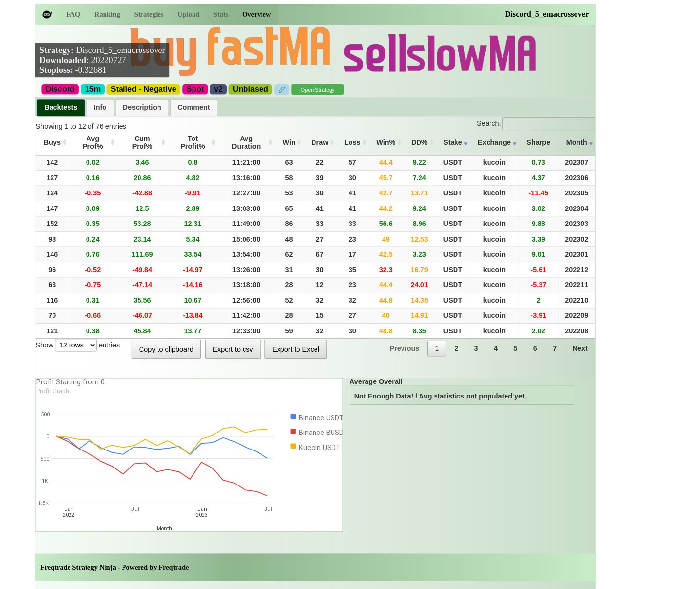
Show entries (78, 345)
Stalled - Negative (144, 89)
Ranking (107, 14)
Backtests (61, 107)
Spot (195, 89)
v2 (218, 89)
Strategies (149, 14)
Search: (536, 123)
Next (580, 348)
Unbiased (251, 89)
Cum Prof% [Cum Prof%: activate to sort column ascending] (142, 142)
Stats (221, 14)
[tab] (61, 108)
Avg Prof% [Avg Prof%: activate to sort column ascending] (93, 142)
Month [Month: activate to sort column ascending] (577, 142)
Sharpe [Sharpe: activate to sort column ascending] (538, 142)
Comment (193, 107)
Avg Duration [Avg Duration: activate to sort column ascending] (246, 142)
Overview (256, 14)
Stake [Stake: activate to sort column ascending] (453, 142)
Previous (404, 348)
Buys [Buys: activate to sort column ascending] (52, 142)
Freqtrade (174, 567)
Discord (60, 89)
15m (93, 89)
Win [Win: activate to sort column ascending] (289, 142)
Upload (188, 14)
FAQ (73, 14)
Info (100, 107)
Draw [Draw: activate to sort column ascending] (320, 142)
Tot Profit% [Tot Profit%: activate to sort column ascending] (192, 142)
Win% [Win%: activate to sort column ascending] (386, 142)
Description (142, 107)
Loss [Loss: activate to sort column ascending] (352, 142)
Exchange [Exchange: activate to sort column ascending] (494, 142)
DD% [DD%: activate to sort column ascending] (420, 142)
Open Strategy (318, 90)
